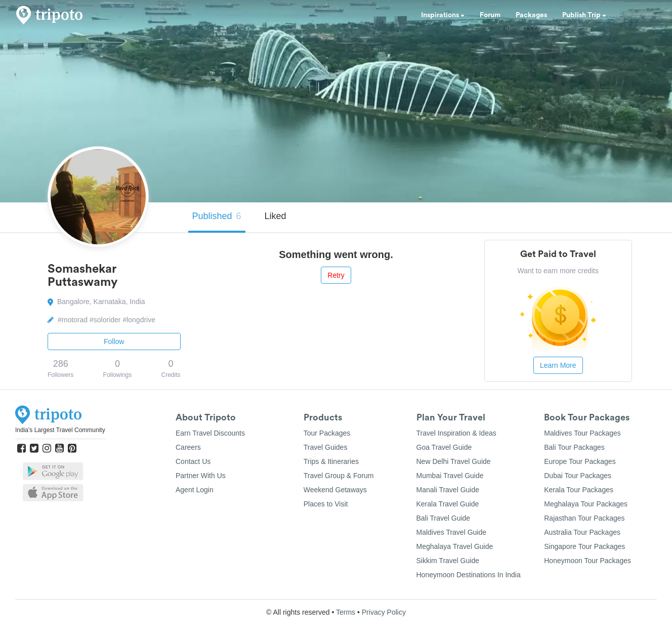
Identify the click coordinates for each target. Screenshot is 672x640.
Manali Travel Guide (448, 490)
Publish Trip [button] (584, 15)
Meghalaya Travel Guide (455, 546)
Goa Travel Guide (444, 447)
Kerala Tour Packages (579, 490)
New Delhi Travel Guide (454, 461)
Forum (490, 15)
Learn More (558, 365)
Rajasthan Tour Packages (584, 518)
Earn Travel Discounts (210, 433)
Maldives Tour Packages (582, 433)
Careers (188, 447)
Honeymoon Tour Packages (587, 561)
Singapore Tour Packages (584, 546)
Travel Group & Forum (339, 476)
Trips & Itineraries (331, 461)
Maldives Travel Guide (452, 532)
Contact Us (193, 461)
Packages (531, 15)
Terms (346, 612)
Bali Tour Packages (574, 447)
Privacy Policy (384, 612)
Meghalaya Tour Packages (586, 504)
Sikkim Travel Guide (448, 561)
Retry (336, 275)
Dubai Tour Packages (578, 476)
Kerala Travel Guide (448, 504)
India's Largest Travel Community (60, 430)
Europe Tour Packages (580, 461)
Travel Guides (326, 447)
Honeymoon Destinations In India (469, 575)
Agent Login (195, 490)
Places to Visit (326, 504)
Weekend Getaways (335, 490)
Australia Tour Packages (582, 532)
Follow (114, 342)
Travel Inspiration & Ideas (456, 433)
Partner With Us (201, 476)
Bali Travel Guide (444, 518)
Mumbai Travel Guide (450, 476)
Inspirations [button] (443, 15)
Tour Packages (327, 433)
